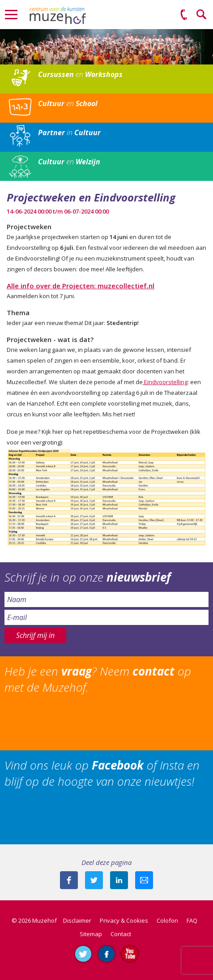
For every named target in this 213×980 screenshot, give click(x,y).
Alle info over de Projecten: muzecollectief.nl (81, 286)
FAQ (192, 920)
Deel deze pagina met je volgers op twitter (94, 880)
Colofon (167, 920)
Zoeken (202, 15)
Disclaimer (77, 920)
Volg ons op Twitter (83, 954)
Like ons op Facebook (106, 954)
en (80, 74)
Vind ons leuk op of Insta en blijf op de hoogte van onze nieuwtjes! (102, 773)
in (69, 133)
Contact (121, 934)
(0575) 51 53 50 (184, 15)
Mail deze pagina (144, 880)
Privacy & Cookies (124, 920)
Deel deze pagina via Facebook (69, 880)
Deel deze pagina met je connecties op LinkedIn (119, 880)
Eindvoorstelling (165, 382)
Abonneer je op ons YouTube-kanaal (130, 954)
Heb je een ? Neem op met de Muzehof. (98, 679)
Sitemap (91, 934)
